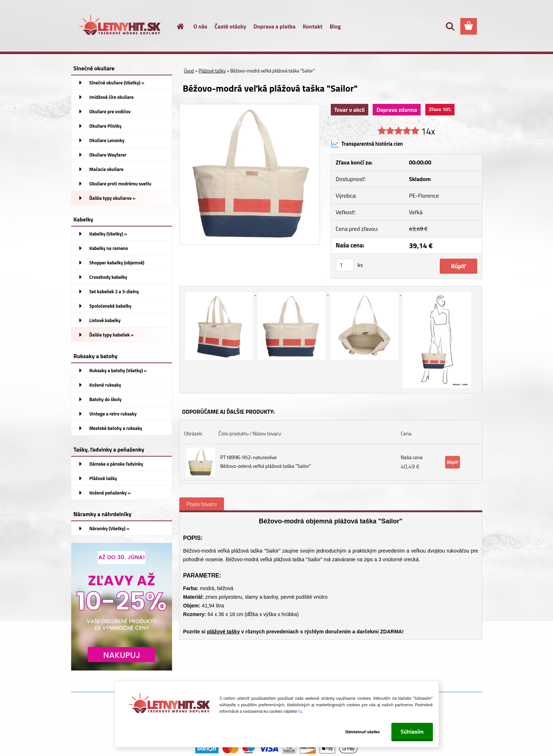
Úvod (189, 71)
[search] (450, 26)
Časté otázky (231, 26)
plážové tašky (223, 632)
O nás (200, 26)
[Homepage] (176, 26)
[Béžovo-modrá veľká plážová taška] (250, 107)
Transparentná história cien (367, 144)
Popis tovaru (202, 504)
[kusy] (345, 265)
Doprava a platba (275, 26)
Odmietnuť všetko (363, 732)
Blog (335, 26)
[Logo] (121, 27)
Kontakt (313, 26)
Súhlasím (412, 731)
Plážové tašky (212, 71)
